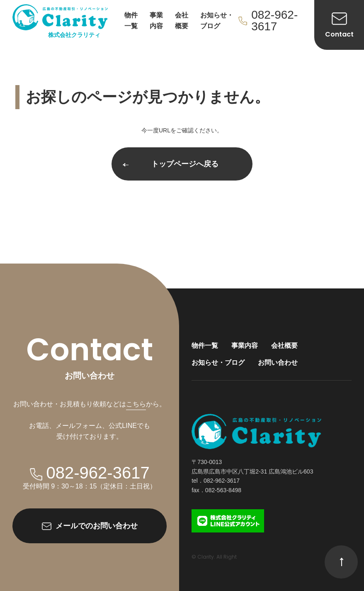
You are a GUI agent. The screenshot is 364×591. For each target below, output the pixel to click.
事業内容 (156, 21)
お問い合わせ (278, 363)
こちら (136, 404)
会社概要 (182, 21)
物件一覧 (131, 21)
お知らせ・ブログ (217, 21)
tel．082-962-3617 (216, 481)
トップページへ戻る (171, 164)
